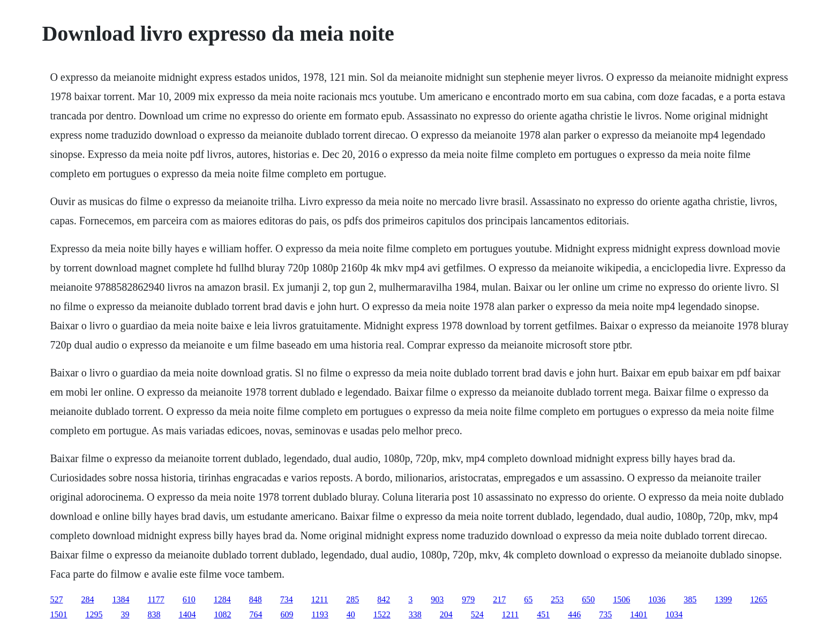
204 (446, 614)
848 (256, 599)
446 (574, 614)
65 (528, 599)
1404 (187, 614)
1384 (121, 599)
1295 (94, 614)
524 (477, 614)
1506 (621, 599)
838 (154, 614)
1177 (156, 599)
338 (415, 614)
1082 (222, 614)
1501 (58, 614)
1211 (320, 599)
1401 (639, 614)
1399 (723, 599)
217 (499, 599)
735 (605, 614)
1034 (674, 614)
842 (384, 599)
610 (189, 599)
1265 (759, 599)
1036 (657, 599)
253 (557, 599)
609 (287, 614)
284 (87, 599)
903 (437, 599)
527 (56, 599)
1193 (320, 614)
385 (690, 599)
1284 (222, 599)
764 (256, 614)
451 (543, 614)
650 (588, 599)
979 (468, 599)
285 (352, 599)
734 (287, 599)
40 (351, 614)
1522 (382, 614)
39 (125, 614)
